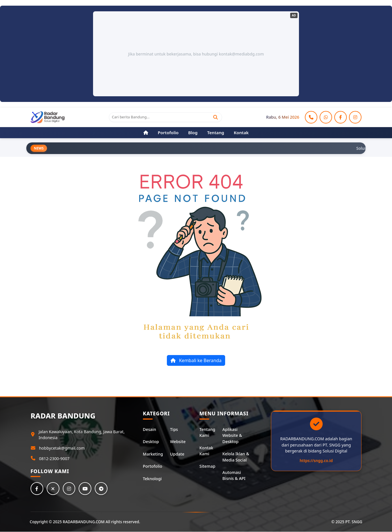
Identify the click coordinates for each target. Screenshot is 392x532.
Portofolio (152, 466)
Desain (149, 429)
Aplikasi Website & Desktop (232, 435)
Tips (174, 429)
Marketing (153, 454)
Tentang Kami (207, 432)
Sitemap (207, 466)
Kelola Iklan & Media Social (236, 457)
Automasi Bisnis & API (234, 476)
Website (178, 442)
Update (177, 454)
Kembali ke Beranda (196, 361)
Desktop (151, 442)
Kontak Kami (206, 451)
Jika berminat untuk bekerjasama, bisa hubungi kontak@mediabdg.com (196, 54)
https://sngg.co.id (316, 461)
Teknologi (152, 479)
